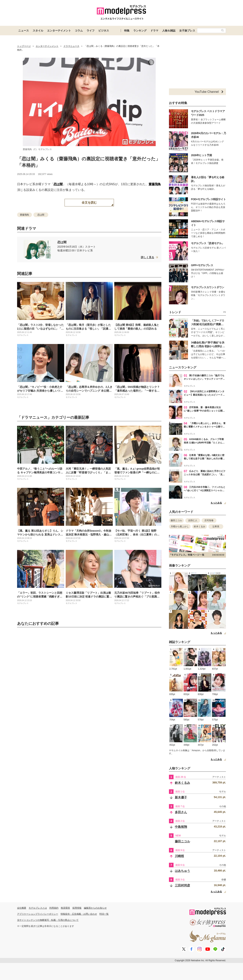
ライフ (91, 31)
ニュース (24, 31)
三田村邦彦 (182, 885)
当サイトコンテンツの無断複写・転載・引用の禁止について (48, 920)
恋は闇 (58, 184)
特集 (127, 31)
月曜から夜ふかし (180, 527)
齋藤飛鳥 (155, 184)
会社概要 (22, 908)
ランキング (140, 31)
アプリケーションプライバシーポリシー (38, 914)
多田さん (181, 812)
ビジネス (104, 31)
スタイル (38, 31)
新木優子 (181, 797)
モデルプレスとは (38, 908)
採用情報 (77, 908)
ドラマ (154, 31)
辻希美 (216, 527)
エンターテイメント (59, 31)
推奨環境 (65, 908)
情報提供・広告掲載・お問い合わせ (79, 914)
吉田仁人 (193, 520)
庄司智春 (209, 520)
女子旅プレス (187, 31)
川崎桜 (179, 856)
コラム (79, 31)
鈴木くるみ (200, 527)
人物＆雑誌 (169, 31)
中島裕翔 (181, 827)
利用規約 (54, 908)
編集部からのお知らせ (95, 908)
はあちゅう (182, 871)
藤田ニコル (176, 520)
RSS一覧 (104, 914)
